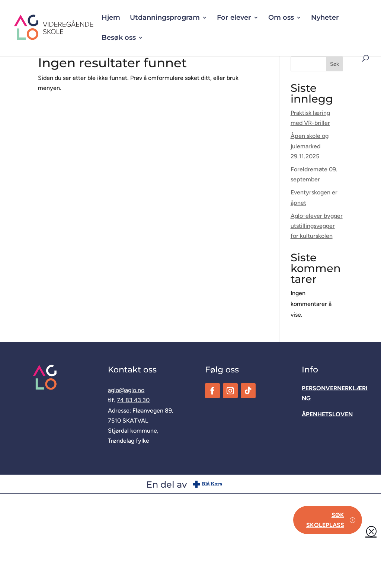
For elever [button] (234, 18)
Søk (334, 64)
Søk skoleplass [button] (325, 520)
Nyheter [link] (325, 18)
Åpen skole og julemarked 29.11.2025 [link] (310, 146)
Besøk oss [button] (119, 38)
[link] (77, 28)
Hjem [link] (111, 18)
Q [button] (371, 531)
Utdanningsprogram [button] (165, 18)
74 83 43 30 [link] (133, 400)
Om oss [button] (281, 18)
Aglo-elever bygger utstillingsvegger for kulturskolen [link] (317, 226)
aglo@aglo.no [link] (126, 390)
